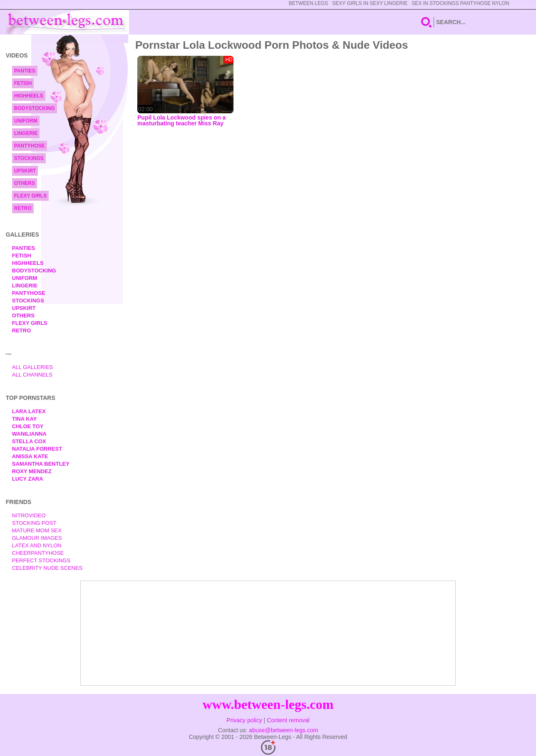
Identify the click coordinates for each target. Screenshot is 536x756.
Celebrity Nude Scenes (47, 568)
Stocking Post (34, 523)
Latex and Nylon (37, 545)
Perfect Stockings (41, 560)
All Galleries (33, 367)
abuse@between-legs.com (283, 730)
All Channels (32, 375)
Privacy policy (244, 720)
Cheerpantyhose (38, 553)
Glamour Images (37, 538)
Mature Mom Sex (37, 530)
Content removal (288, 720)
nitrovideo (29, 515)
